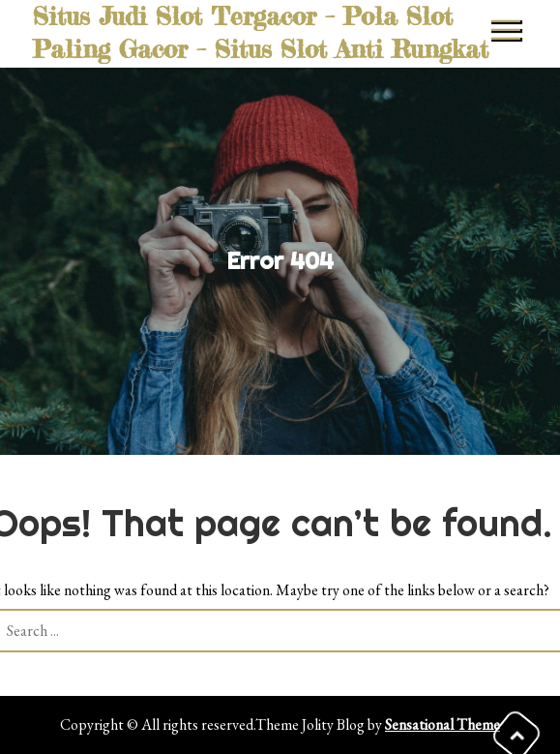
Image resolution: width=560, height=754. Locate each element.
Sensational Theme (442, 724)
